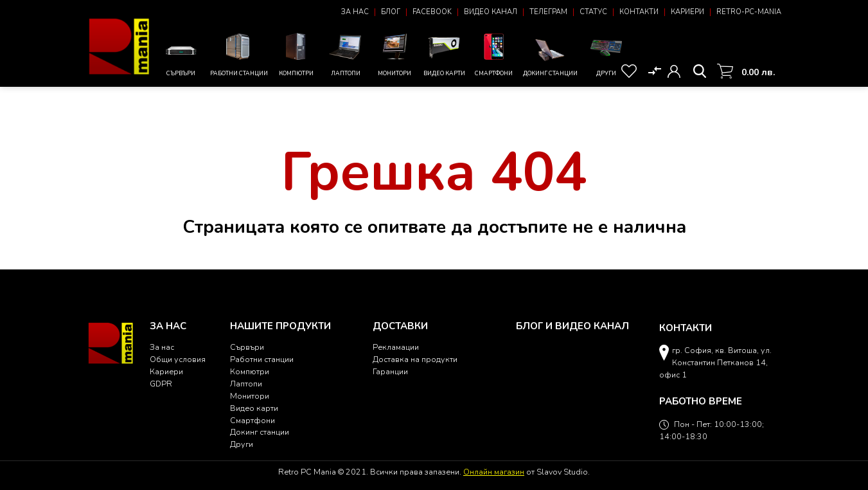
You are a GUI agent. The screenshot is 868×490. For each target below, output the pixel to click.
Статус (593, 12)
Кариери (687, 12)
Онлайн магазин (494, 472)
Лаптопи (345, 53)
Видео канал (491, 12)
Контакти (639, 12)
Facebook (432, 12)
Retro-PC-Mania (749, 12)
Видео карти (444, 53)
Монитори (395, 53)
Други (606, 53)
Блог (391, 12)
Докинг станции (550, 57)
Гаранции (390, 371)
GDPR (161, 384)
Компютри (297, 53)
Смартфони (494, 53)
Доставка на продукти (415, 359)
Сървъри (181, 57)
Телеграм (548, 12)
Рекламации (396, 347)
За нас (355, 12)
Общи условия (178, 359)
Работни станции (239, 53)
